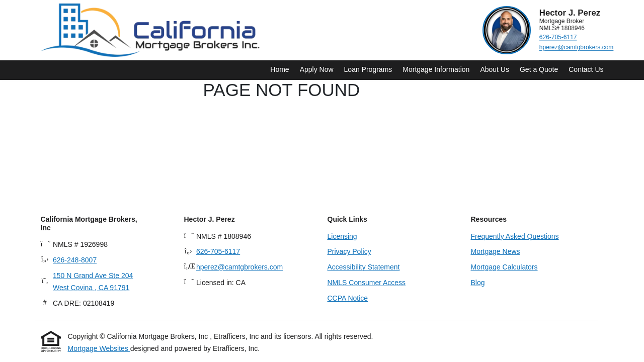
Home (279, 69)
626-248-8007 (75, 260)
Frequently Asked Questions (515, 236)
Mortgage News (496, 251)
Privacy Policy (349, 251)
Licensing (342, 236)
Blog (478, 283)
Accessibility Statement (364, 267)
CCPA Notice (348, 298)
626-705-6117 (558, 37)
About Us (495, 69)
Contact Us (586, 69)
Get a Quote (539, 69)
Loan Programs (368, 69)
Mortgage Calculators (504, 267)
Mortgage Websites (99, 348)
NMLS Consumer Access (367, 283)
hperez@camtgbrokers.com (576, 48)
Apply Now (317, 69)
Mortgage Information (436, 69)
